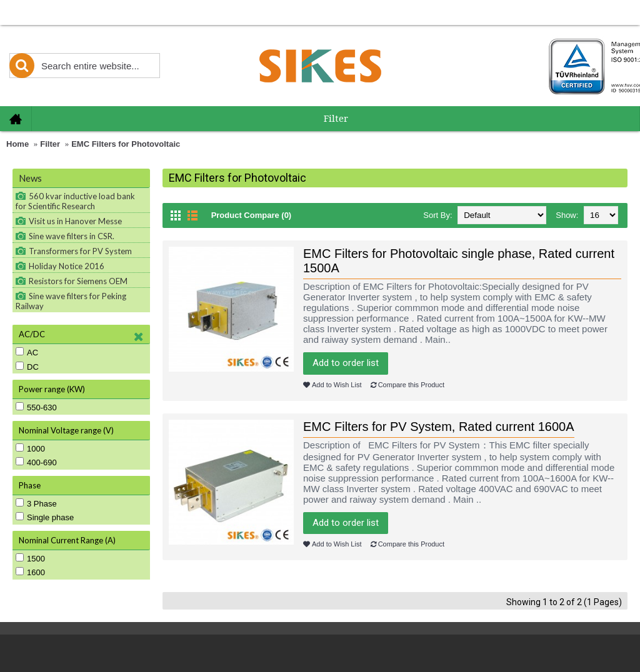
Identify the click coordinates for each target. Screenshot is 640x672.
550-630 (36, 407)
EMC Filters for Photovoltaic (126, 144)
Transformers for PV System (80, 251)
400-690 (36, 462)
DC (27, 367)
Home (17, 144)
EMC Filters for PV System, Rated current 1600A (439, 427)
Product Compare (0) (252, 215)
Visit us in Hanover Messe (75, 221)
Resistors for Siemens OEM (78, 281)
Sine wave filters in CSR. (72, 236)
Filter (50, 144)
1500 (30, 558)
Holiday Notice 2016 (67, 266)
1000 (30, 448)
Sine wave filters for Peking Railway (71, 301)
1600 (30, 572)
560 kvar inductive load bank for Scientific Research (75, 201)
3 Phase (36, 503)
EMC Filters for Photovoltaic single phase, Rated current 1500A (459, 261)
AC (27, 352)
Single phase (45, 517)
